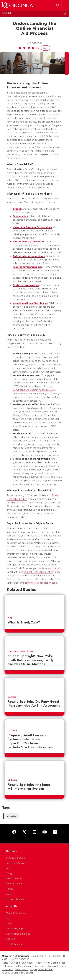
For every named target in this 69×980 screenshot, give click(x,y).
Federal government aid (27, 267)
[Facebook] (14, 832)
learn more (53, 568)
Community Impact (16, 928)
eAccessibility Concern (45, 966)
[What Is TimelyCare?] (34, 604)
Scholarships (20, 216)
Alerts (5, 963)
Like (46, 48)
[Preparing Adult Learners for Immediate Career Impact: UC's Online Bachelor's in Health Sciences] (34, 723)
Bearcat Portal (14, 878)
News (9, 923)
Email (9, 868)
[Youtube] (45, 832)
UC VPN (10, 894)
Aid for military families (27, 241)
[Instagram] (34, 832)
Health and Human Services (21, 651)
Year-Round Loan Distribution (30, 303)
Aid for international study (29, 256)
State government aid (26, 285)
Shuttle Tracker (14, 883)
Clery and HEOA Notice (22, 963)
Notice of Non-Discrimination (51, 963)
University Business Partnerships (32, 227)
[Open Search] (58, 5)
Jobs (8, 918)
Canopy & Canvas (15, 858)
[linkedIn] (55, 832)
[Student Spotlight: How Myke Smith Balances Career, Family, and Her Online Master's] (34, 642)
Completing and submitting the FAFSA (33, 390)
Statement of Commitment (18, 966)
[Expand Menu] (65, 13)
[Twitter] (24, 832)
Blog (10, 618)
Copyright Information (41, 970)
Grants (17, 209)
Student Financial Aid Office (38, 572)
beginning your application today (41, 583)
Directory (11, 939)
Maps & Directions (16, 913)
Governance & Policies (18, 934)
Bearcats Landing (15, 899)
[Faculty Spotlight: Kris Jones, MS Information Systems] (34, 768)
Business (12, 697)
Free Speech (22, 970)
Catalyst (17, 415)
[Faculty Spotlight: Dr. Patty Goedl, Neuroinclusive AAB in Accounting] (34, 685)
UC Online (12, 730)
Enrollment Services (17, 863)
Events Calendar (15, 944)
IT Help (10, 889)
